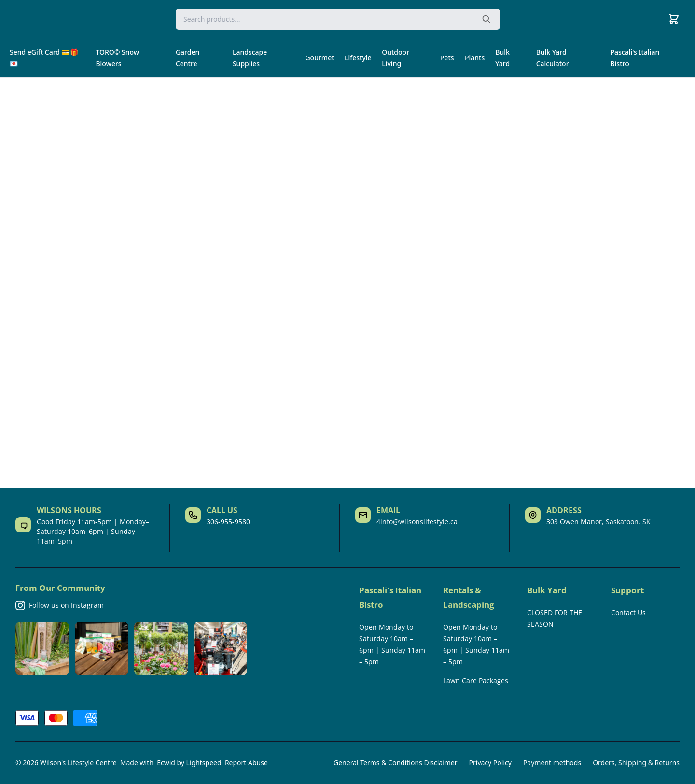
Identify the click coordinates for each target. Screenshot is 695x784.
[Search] (338, 19)
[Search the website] (486, 19)
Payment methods (552, 763)
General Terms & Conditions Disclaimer (395, 763)
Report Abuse (246, 763)
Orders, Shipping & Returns (636, 763)
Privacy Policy (490, 763)
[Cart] (674, 19)
